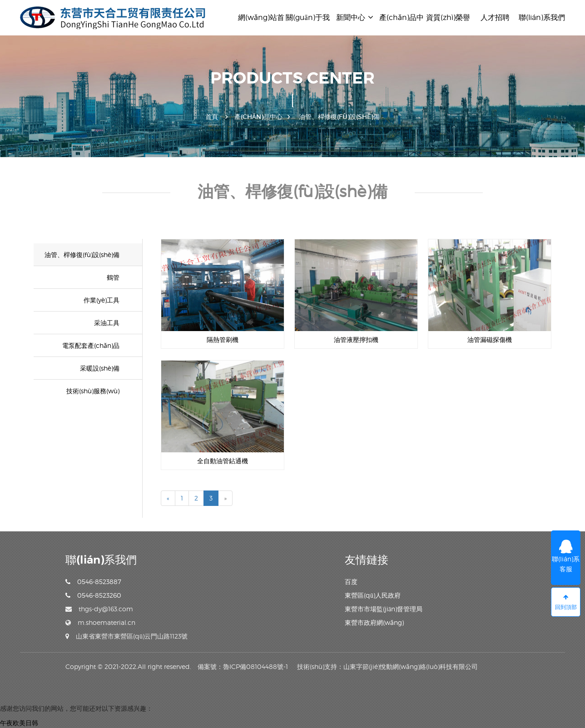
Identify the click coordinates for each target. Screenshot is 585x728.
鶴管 (113, 277)
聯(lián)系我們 (542, 17)
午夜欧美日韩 (19, 723)
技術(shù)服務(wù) (93, 391)
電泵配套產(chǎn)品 (91, 345)
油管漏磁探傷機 (490, 339)
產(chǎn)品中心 (258, 117)
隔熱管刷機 (223, 339)
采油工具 (107, 323)
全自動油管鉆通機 (223, 461)
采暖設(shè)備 (100, 368)
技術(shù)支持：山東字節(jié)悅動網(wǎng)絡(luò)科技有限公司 (387, 666)
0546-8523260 (93, 595)
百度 (351, 582)
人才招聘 (495, 17)
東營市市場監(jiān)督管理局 (384, 609)
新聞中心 (355, 17)
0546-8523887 (93, 582)
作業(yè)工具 (102, 300)
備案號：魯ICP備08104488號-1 (243, 666)
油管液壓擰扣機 (356, 339)
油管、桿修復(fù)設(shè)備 (82, 255)
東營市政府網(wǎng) (374, 622)
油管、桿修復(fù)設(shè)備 (339, 117)
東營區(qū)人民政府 (373, 595)
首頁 (212, 117)
